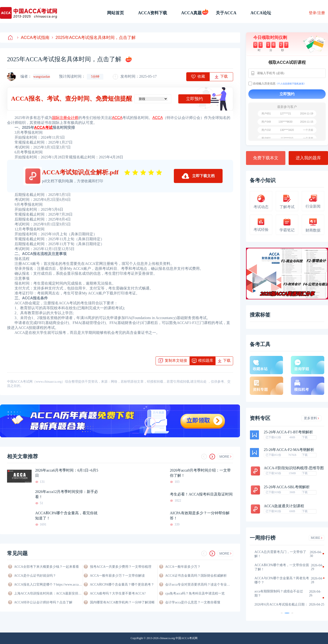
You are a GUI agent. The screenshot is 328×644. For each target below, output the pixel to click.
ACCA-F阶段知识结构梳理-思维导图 (294, 468)
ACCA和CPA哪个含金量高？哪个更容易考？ (122, 585)
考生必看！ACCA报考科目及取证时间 (201, 494)
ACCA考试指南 (33, 38)
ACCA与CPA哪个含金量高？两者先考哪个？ (282, 580)
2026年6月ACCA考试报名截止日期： (281, 604)
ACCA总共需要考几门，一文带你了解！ (280, 554)
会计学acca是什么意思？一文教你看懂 (193, 602)
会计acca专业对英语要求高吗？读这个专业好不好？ (199, 585)
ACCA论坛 (261, 13)
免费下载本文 (266, 158)
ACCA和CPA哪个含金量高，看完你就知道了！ (66, 516)
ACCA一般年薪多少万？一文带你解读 (117, 576)
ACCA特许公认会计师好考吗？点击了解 (43, 602)
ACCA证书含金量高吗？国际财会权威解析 (196, 576)
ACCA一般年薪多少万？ (183, 567)
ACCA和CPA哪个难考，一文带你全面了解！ (282, 567)
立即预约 (194, 99)
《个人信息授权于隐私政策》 (291, 84)
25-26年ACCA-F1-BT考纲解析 (288, 432)
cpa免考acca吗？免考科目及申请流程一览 (195, 593)
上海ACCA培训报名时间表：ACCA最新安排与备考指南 (48, 593)
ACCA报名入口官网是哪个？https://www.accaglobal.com (48, 585)
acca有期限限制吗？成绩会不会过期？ (279, 593)
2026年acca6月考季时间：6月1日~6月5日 (67, 473)
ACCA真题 (191, 13)
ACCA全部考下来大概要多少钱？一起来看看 (47, 567)
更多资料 (311, 418)
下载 (305, 437)
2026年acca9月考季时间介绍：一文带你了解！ (200, 473)
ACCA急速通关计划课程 (284, 506)
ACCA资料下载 (153, 13)
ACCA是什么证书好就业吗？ (35, 576)
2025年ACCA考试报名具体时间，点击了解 (94, 38)
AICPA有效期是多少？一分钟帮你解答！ (200, 516)
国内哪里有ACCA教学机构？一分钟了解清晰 (122, 602)
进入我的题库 (308, 158)
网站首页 (116, 13)
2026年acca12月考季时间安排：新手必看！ (67, 494)
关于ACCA (226, 13)
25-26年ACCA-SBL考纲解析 (287, 487)
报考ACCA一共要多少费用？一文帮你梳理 (121, 567)
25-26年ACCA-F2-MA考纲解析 (289, 450)
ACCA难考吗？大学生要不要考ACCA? (118, 593)
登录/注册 (317, 13)
